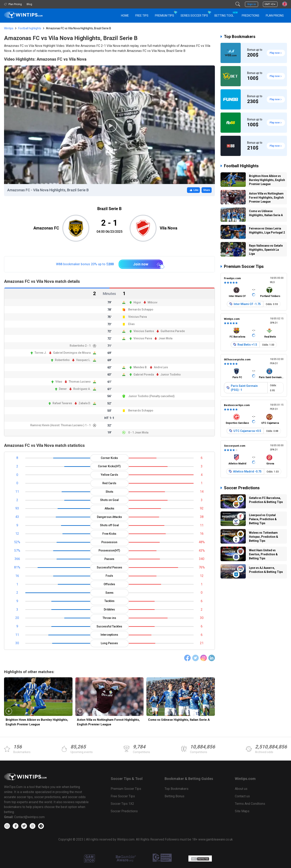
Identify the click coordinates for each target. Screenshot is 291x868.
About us (241, 789)
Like (193, 190)
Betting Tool (226, 14)
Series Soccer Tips (194, 16)
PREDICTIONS (251, 16)
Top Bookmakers (240, 37)
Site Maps (242, 811)
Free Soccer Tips (123, 796)
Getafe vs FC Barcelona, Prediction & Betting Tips (266, 500)
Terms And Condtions (250, 804)
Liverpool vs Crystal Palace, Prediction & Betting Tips (263, 519)
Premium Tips (164, 16)
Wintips (9, 28)
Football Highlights (241, 166)
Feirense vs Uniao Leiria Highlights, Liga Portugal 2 (267, 230)
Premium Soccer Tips (244, 266)
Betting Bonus (174, 796)
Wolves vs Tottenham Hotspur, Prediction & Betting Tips (264, 537)
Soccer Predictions (242, 488)
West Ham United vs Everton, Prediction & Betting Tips (263, 554)
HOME (125, 16)
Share (206, 190)
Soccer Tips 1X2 (122, 804)
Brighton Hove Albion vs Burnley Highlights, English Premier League (37, 722)
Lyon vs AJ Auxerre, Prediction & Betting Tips (266, 570)
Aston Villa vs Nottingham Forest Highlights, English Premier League (108, 722)
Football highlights (30, 28)
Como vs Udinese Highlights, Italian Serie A (179, 720)
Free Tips (142, 16)
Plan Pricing (275, 16)
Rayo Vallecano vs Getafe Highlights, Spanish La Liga (266, 250)
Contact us (242, 796)
